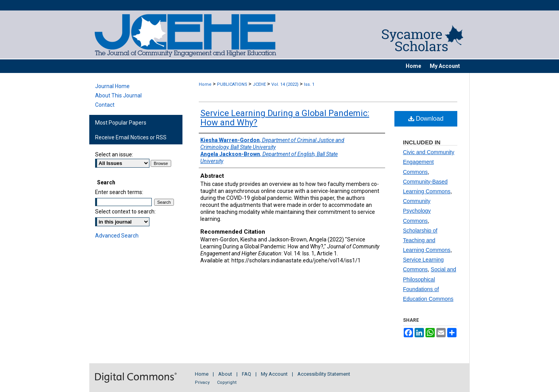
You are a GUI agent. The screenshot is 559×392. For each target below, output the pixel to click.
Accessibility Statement (324, 374)
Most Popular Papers (121, 123)
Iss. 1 (309, 84)
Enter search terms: (119, 192)
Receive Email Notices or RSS (131, 137)
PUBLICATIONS (232, 84)
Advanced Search (117, 236)
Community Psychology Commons (417, 211)
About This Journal (118, 95)
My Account (274, 374)
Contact (105, 105)
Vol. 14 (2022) (285, 84)
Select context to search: (125, 212)
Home (205, 84)
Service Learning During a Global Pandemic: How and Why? (285, 118)
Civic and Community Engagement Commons (429, 162)
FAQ (247, 374)
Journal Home (112, 86)
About (225, 374)
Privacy (202, 382)
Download (426, 119)
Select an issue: (114, 154)
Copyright (227, 382)
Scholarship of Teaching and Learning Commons (427, 240)
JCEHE (259, 84)
